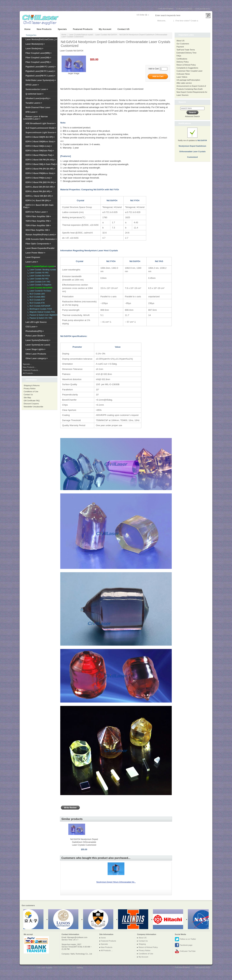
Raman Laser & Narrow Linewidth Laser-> (36, 118)
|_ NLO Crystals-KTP (36, 300)
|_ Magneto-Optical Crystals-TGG (41, 312)
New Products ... (30, 367)
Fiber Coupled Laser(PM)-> (38, 62)
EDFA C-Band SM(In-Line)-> (39, 146)
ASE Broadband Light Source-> (41, 123)
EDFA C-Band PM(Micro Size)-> (40, 173)
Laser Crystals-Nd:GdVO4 (106, 35)
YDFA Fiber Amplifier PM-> (38, 221)
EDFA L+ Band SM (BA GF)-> (39, 196)
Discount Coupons (31, 404)
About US (181, 41)
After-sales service (184, 83)
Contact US (123, 29)
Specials (62, 29)
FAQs (179, 56)
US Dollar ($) (142, 15)
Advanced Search (192, 116)
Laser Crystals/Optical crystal (81, 35)
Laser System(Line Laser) (38, 345)
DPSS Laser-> (32, 85)
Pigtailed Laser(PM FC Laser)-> (40, 76)
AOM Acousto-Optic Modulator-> (41, 239)
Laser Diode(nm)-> (34, 49)
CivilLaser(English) (166, 9)
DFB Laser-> (31, 112)
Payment (180, 47)
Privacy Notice (30, 388)
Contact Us (28, 395)
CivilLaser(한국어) (202, 9)
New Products (44, 29)
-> (41, 266)
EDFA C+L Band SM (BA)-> (38, 201)
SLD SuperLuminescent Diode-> (41, 128)
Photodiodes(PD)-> (35, 331)
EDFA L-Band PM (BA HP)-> (39, 191)
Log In (169, 21)
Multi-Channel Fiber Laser (38, 107)
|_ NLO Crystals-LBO (36, 294)
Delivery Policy (183, 62)
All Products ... (29, 373)
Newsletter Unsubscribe (33, 407)
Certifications (182, 59)
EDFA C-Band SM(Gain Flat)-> (40, 151)
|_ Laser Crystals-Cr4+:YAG (38, 282)
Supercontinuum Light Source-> (41, 133)
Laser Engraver (33, 257)
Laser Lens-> (32, 262)
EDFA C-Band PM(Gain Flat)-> (40, 155)
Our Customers (183, 44)
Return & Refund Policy (186, 65)
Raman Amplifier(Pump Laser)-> (41, 235)
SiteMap (80, 968)
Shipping (142, 944)
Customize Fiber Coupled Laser (190, 71)
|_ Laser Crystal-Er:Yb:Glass (39, 291)
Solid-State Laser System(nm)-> (41, 80)
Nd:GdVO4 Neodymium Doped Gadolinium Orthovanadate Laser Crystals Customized (84, 842)
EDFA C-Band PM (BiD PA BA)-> (41, 182)
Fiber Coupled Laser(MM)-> (39, 53)
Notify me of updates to (192, 145)
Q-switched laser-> (34, 94)
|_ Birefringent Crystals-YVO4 (39, 309)
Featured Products (83, 29)
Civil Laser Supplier (44, 968)
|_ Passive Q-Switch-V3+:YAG (39, 318)
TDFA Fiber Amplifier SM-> (38, 226)
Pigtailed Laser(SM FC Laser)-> (40, 71)
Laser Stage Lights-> (35, 349)
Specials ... (27, 364)
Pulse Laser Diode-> (35, 336)
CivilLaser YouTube (185, 951)
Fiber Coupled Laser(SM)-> (38, 58)
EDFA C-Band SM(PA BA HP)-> (40, 137)
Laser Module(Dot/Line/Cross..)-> (41, 39)
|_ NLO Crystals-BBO (36, 297)
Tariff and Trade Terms (186, 50)
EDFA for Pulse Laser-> (37, 212)
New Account (204, 21)
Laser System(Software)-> (38, 340)
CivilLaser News (183, 74)
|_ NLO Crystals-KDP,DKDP (38, 306)
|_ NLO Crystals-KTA (36, 303)
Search (182, 102)
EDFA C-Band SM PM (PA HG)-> (41, 160)
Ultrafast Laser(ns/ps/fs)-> (38, 98)
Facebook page (184, 945)
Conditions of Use (31, 391)
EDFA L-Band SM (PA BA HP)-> (40, 187)
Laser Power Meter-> (35, 253)
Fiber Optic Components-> (38, 244)
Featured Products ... (31, 370)
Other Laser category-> (37, 358)
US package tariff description (188, 80)
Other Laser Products (36, 354)
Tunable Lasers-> (34, 103)
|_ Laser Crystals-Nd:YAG (38, 279)
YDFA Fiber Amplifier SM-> (38, 216)
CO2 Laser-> (31, 327)
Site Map (27, 398)
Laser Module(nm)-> (35, 44)
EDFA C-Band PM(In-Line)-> (39, 178)
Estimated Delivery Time (187, 53)
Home (27, 29)
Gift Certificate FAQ (32, 401)
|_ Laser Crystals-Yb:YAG (38, 273)
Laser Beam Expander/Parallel (40, 248)
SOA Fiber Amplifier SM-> (38, 230)
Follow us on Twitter (185, 939)
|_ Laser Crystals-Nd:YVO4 (38, 276)
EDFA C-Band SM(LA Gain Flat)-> (41, 164)
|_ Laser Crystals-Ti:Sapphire (39, 285)
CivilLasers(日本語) (184, 9)
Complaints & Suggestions (187, 68)
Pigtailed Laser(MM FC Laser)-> (41, 67)
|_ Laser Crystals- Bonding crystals (41, 270)
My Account (105, 29)
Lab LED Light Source (36, 322)
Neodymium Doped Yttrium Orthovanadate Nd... (116, 882)
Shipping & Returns (32, 385)
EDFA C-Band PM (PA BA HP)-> (40, 169)
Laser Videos (182, 77)
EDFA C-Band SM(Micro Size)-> (40, 142)
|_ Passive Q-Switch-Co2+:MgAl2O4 (42, 315)
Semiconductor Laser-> (37, 89)
